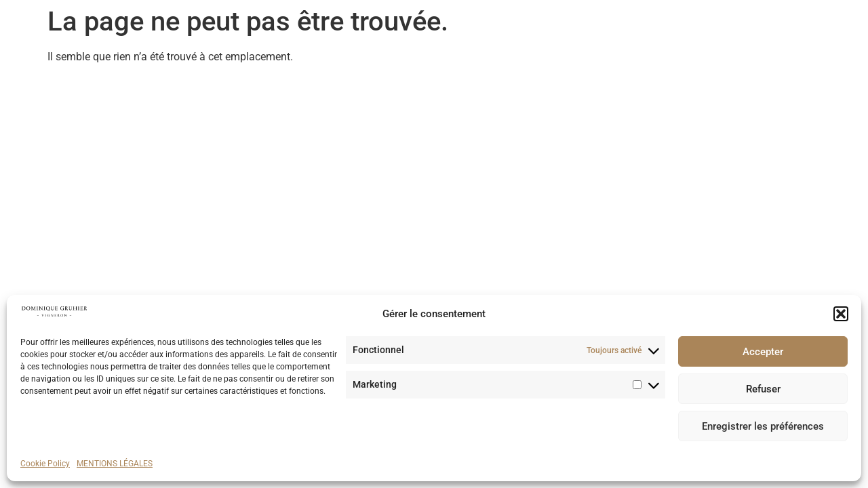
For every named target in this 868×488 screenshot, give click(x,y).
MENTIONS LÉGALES (115, 464)
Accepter (763, 352)
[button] (841, 314)
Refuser (763, 389)
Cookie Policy (45, 464)
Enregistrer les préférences (763, 426)
